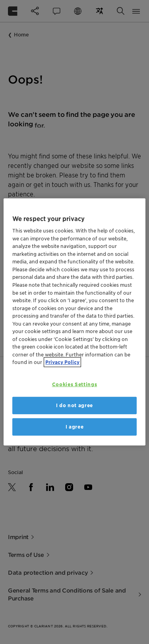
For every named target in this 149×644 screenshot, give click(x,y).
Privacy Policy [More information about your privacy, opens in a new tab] (62, 362)
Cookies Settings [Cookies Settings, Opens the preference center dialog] (74, 384)
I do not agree (74, 405)
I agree (75, 427)
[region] (74, 322)
